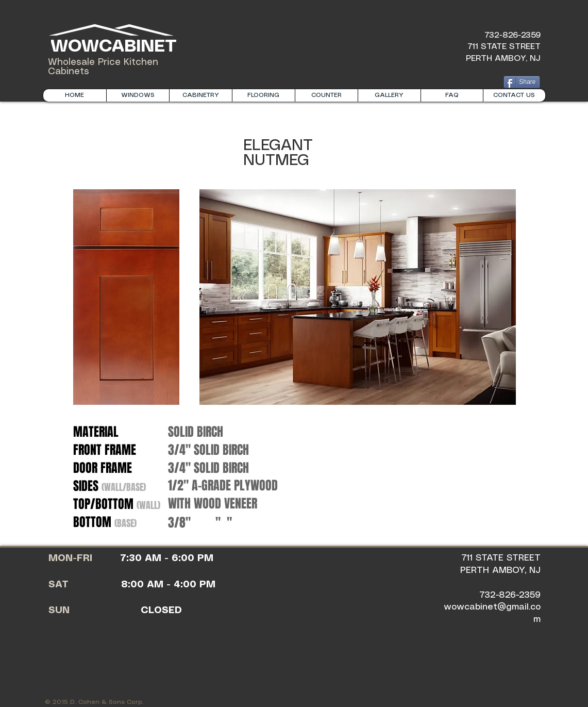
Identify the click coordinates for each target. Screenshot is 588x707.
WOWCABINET (111, 47)
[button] (200, 95)
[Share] (522, 82)
